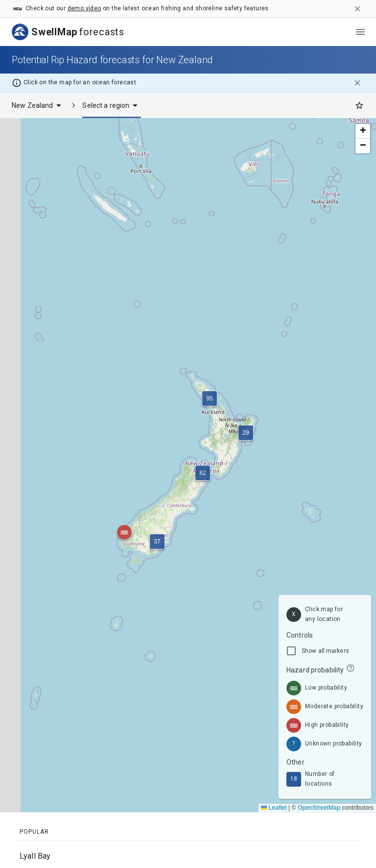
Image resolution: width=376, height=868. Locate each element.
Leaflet (274, 808)
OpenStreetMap (319, 808)
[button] (157, 542)
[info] (351, 668)
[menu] (360, 32)
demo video (84, 8)
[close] (357, 9)
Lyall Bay (35, 856)
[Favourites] (359, 105)
